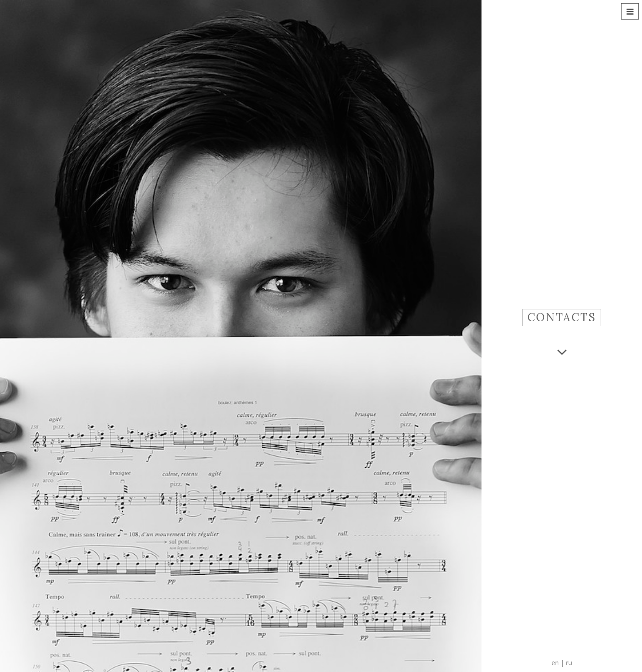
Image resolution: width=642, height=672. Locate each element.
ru (569, 663)
